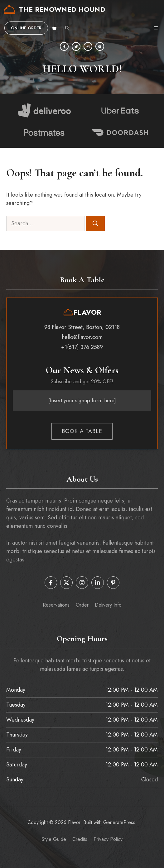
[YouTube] (100, 46)
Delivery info (108, 605)
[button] (67, 28)
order (82, 605)
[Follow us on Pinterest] (113, 583)
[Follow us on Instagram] (82, 583)
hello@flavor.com (82, 337)
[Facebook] (64, 46)
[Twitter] (76, 46)
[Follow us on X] (66, 583)
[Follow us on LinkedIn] (98, 583)
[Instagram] (88, 46)
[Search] (95, 224)
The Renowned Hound (62, 9)
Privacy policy (108, 839)
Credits (80, 839)
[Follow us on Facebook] (51, 583)
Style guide (54, 839)
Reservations (56, 605)
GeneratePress (119, 822)
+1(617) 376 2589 (82, 347)
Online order (26, 28)
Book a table (82, 431)
